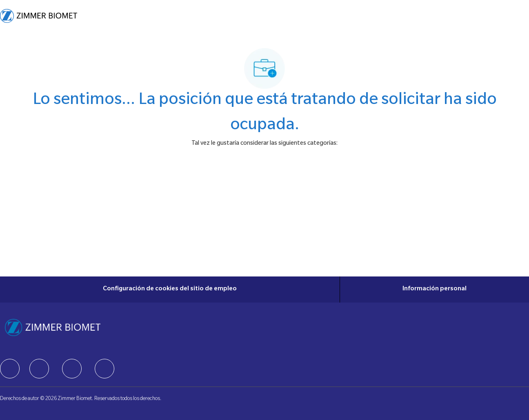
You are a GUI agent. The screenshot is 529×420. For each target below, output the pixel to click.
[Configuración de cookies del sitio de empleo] (170, 290)
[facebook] (10, 369)
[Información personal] (435, 290)
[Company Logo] (39, 16)
